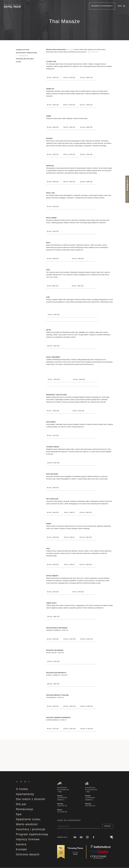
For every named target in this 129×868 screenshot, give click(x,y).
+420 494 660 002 (62, 798)
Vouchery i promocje (31, 829)
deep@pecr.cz (89, 800)
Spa (19, 814)
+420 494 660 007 (90, 798)
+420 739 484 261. (93, 52)
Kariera (21, 844)
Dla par (21, 804)
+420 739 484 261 (62, 812)
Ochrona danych (28, 854)
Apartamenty (25, 794)
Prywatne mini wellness (25, 59)
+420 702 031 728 (62, 806)
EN (21, 782)
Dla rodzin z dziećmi (31, 799)
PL (29, 782)
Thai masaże (24, 56)
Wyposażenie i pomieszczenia (27, 53)
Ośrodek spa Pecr (23, 50)
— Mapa (59, 792)
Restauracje (25, 809)
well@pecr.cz (61, 800)
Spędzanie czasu (28, 819)
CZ (17, 782)
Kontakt (21, 849)
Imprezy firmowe (28, 839)
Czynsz (18, 62)
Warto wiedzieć (27, 824)
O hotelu (22, 789)
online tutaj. (70, 49)
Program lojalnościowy (32, 834)
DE (25, 782)
